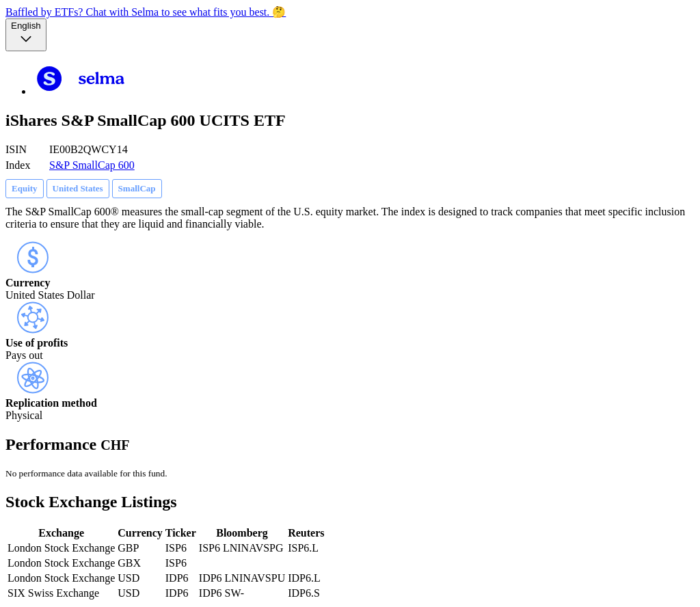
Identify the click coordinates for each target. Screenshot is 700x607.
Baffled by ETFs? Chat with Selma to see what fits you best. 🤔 (146, 12)
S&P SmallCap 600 (92, 165)
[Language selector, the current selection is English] (26, 35)
